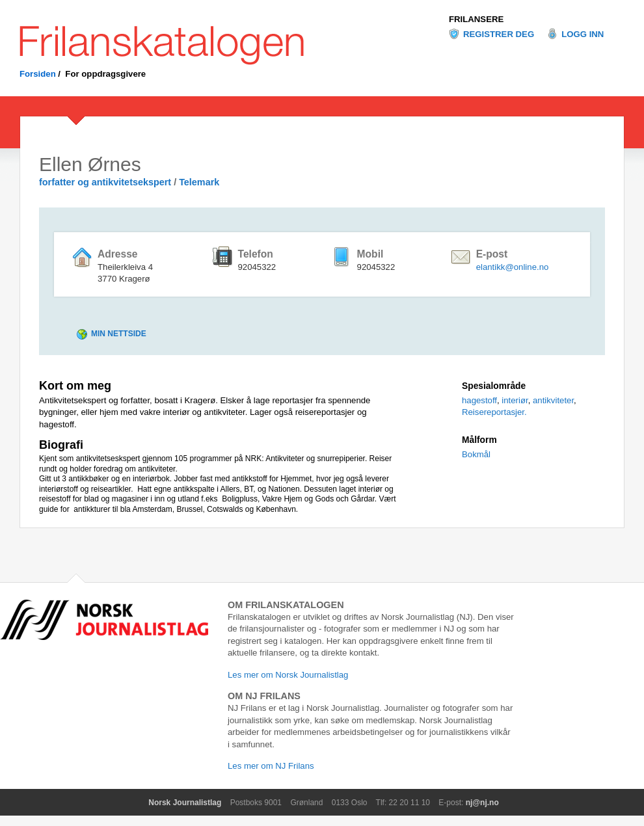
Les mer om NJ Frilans (271, 766)
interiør (515, 400)
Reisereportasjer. (494, 412)
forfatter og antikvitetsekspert (105, 182)
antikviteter (553, 400)
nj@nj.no (482, 803)
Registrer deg (499, 34)
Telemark (199, 182)
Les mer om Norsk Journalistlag (288, 675)
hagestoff (479, 400)
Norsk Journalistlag (185, 803)
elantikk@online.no (513, 267)
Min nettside (119, 334)
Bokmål (476, 454)
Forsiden (38, 74)
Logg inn (583, 34)
